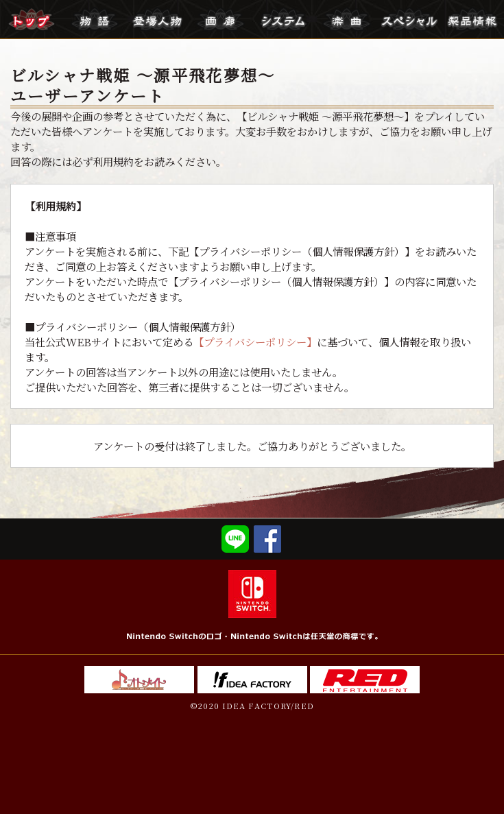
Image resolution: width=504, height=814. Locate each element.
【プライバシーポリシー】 (255, 342)
